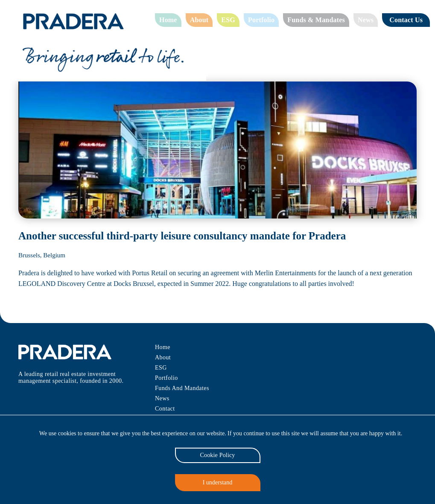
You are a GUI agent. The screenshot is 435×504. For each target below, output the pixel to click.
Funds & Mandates (316, 20)
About (200, 20)
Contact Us (408, 20)
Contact (165, 409)
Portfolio (261, 20)
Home (169, 20)
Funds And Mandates (183, 388)
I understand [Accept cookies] (217, 482)
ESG (229, 20)
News (366, 20)
